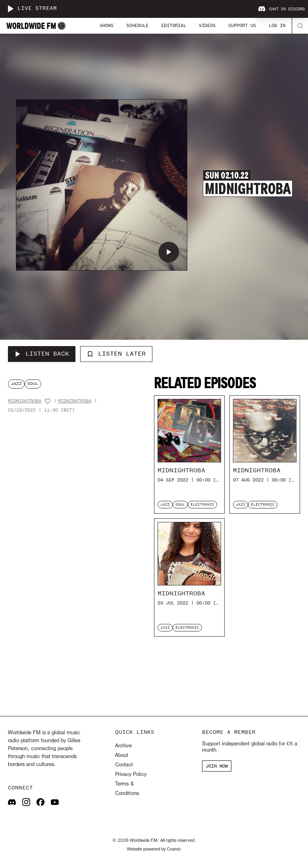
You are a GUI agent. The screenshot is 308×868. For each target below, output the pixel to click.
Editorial (174, 25)
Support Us (242, 25)
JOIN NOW (217, 766)
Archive (123, 746)
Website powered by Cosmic (154, 849)
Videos (207, 25)
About (122, 755)
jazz (16, 384)
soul (33, 384)
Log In (277, 25)
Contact (124, 765)
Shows (107, 25)
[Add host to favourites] (48, 401)
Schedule (137, 25)
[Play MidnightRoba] (169, 252)
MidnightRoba (25, 401)
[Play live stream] (10, 9)
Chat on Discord (281, 9)
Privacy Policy (131, 775)
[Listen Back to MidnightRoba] (42, 354)
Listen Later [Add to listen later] (116, 354)
